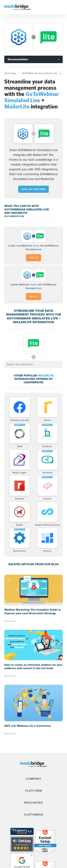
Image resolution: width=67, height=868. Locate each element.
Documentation (18, 59)
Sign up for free (34, 189)
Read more (10, 621)
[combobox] (33, 364)
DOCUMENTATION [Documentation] (14, 216)
